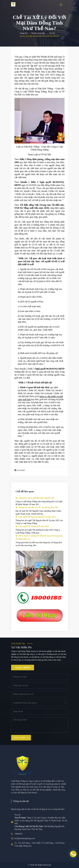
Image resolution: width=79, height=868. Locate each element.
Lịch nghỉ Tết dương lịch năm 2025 (32, 526)
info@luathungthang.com (25, 838)
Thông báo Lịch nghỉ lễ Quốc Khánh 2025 (35, 498)
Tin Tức (52, 33)
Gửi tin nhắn (19, 738)
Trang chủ (24, 33)
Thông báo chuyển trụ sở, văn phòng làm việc (37, 507)
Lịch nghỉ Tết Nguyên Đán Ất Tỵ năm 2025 (36, 517)
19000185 (18, 834)
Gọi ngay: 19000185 (23, 667)
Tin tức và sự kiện (38, 33)
